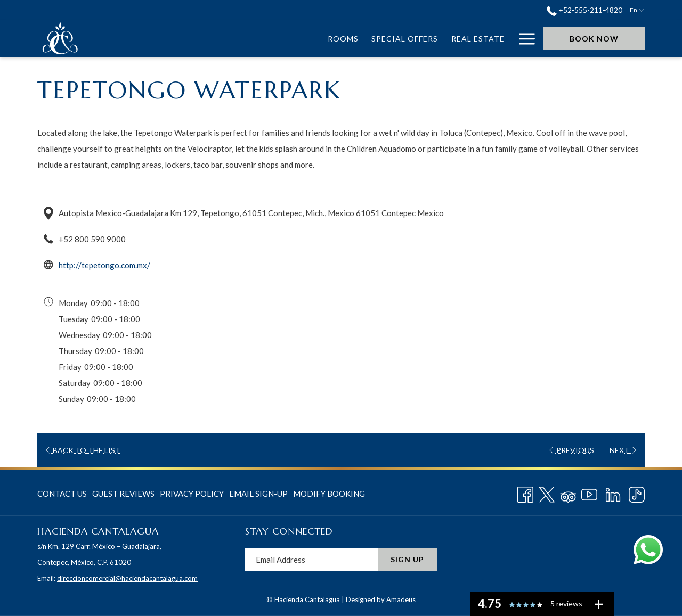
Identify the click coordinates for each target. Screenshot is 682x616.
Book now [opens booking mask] (594, 39)
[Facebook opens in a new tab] (525, 492)
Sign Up (407, 559)
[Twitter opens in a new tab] (547, 492)
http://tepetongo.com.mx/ (104, 265)
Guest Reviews (123, 494)
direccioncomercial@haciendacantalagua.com (127, 578)
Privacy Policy (192, 494)
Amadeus (401, 599)
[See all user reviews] (598, 604)
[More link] (523, 39)
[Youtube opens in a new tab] (589, 492)
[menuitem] (146, 39)
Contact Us (62, 494)
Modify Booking (329, 494)
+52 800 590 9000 (92, 239)
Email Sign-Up (258, 494)
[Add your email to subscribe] (311, 559)
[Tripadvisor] (568, 492)
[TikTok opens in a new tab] (637, 492)
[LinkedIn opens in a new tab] (613, 492)
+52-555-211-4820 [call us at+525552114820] (584, 10)
